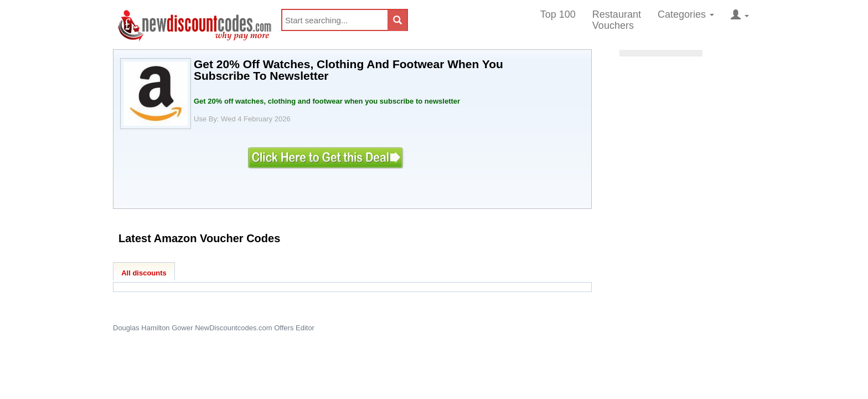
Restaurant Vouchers (617, 20)
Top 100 (558, 14)
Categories (686, 14)
